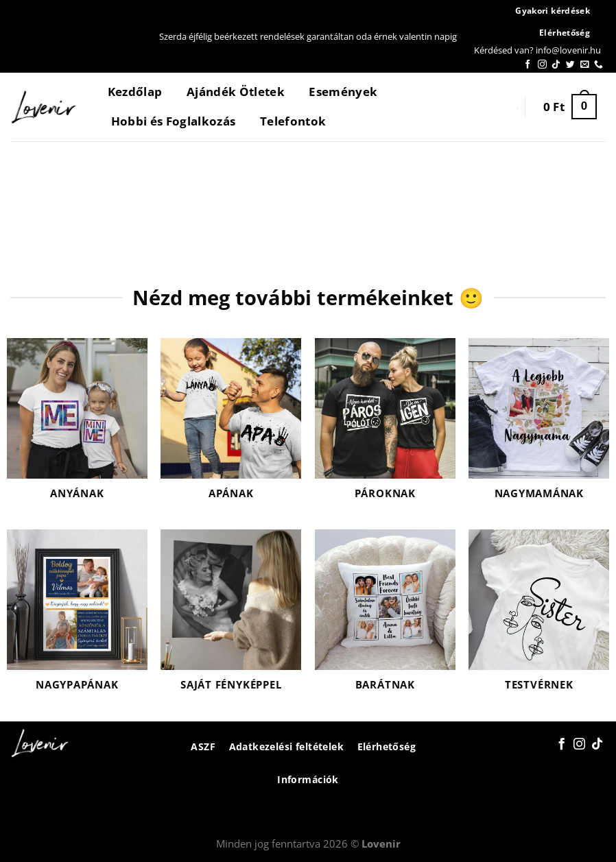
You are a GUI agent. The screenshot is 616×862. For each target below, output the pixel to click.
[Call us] (599, 65)
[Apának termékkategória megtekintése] (231, 427)
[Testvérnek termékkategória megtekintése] (539, 619)
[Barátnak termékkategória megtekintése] (385, 619)
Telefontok (293, 121)
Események (343, 92)
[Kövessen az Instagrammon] (542, 65)
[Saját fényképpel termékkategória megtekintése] (231, 619)
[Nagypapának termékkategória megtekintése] (77, 619)
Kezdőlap (135, 92)
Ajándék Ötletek (236, 92)
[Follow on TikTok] (556, 65)
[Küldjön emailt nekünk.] (585, 65)
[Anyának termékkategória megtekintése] (77, 427)
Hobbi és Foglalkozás (174, 121)
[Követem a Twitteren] (570, 65)
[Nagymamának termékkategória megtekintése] (539, 427)
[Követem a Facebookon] (528, 65)
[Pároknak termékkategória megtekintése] (385, 427)
